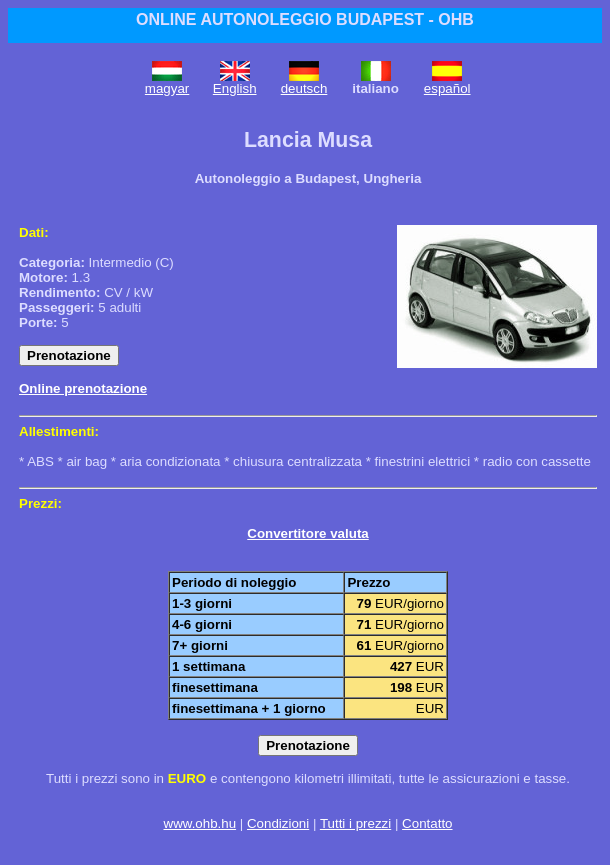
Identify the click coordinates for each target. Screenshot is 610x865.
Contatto (427, 823)
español (447, 88)
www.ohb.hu (200, 823)
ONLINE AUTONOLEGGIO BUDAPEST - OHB (305, 19)
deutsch (304, 88)
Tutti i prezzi (355, 823)
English (235, 88)
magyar (167, 88)
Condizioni (278, 823)
